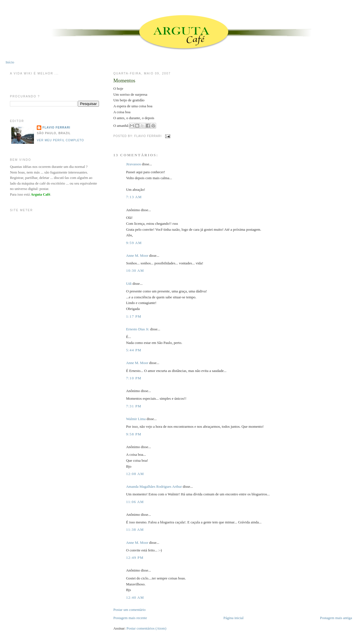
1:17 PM (134, 316)
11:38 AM (135, 529)
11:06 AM (135, 502)
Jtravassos (134, 164)
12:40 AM (135, 597)
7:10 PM (134, 378)
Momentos (124, 81)
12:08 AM (135, 474)
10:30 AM (135, 270)
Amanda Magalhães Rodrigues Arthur (154, 486)
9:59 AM (134, 243)
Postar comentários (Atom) (146, 628)
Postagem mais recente (130, 618)
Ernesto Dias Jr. (138, 329)
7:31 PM (134, 406)
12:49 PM (135, 558)
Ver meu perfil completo (60, 140)
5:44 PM (134, 350)
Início (10, 62)
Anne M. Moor (137, 255)
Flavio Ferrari (56, 128)
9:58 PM (134, 434)
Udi (129, 284)
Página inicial (233, 618)
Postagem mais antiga (336, 618)
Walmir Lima (136, 419)
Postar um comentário (130, 610)
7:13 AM (134, 197)
